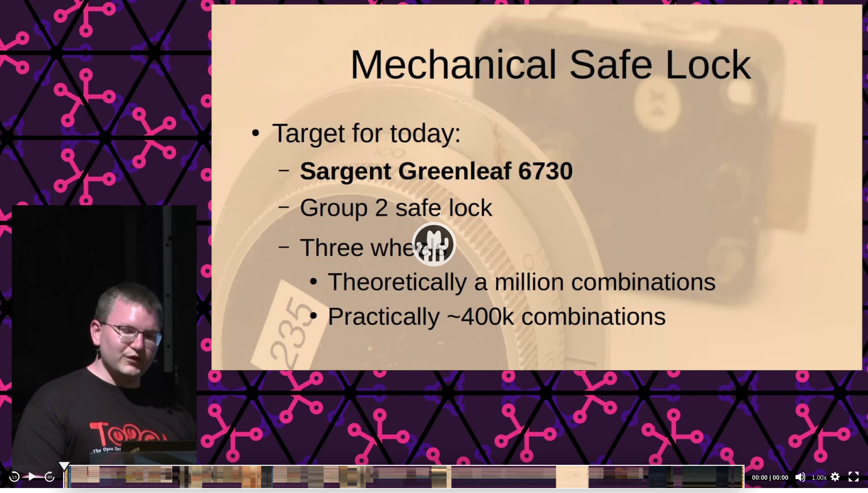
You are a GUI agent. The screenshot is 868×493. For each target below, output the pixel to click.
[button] (434, 244)
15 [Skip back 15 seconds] (15, 477)
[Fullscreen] (854, 477)
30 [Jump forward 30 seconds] (50, 477)
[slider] (404, 477)
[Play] (32, 477)
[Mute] (800, 477)
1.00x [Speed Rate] (820, 478)
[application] (434, 244)
